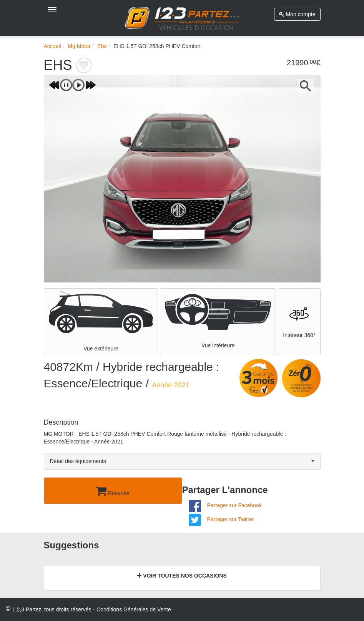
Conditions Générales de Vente (134, 609)
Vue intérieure (218, 321)
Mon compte (297, 14)
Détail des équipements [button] (182, 461)
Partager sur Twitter (230, 519)
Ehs (102, 46)
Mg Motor (79, 46)
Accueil (52, 46)
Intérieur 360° (299, 321)
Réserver (113, 491)
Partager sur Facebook (234, 505)
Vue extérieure (101, 321)
